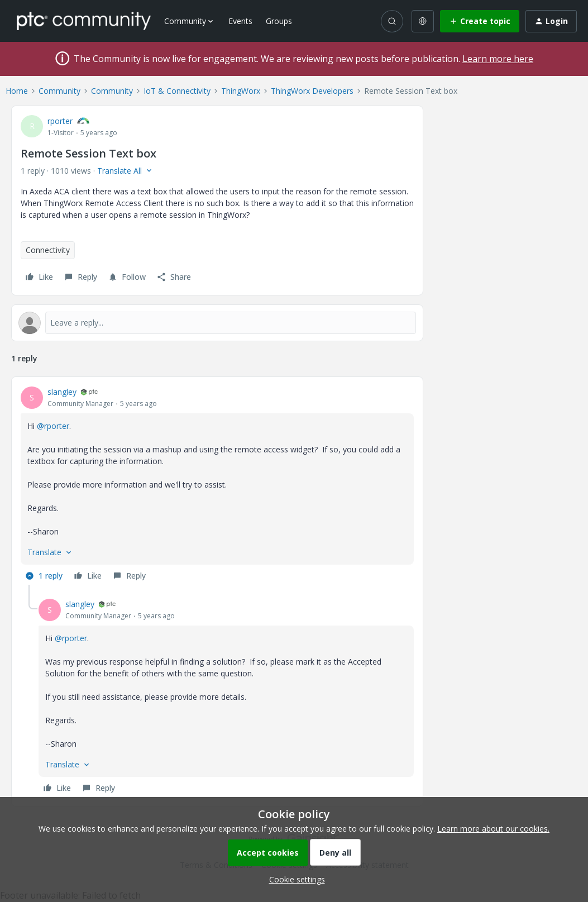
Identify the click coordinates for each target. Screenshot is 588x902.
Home (17, 91)
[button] (480, 21)
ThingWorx (241, 91)
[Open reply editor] (217, 323)
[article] (217, 485)
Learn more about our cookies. (493, 829)
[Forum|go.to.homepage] (84, 21)
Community (59, 91)
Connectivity (48, 250)
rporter (60, 121)
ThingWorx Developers (312, 91)
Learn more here (498, 59)
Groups (279, 21)
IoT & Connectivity (177, 91)
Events (240, 21)
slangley (62, 392)
